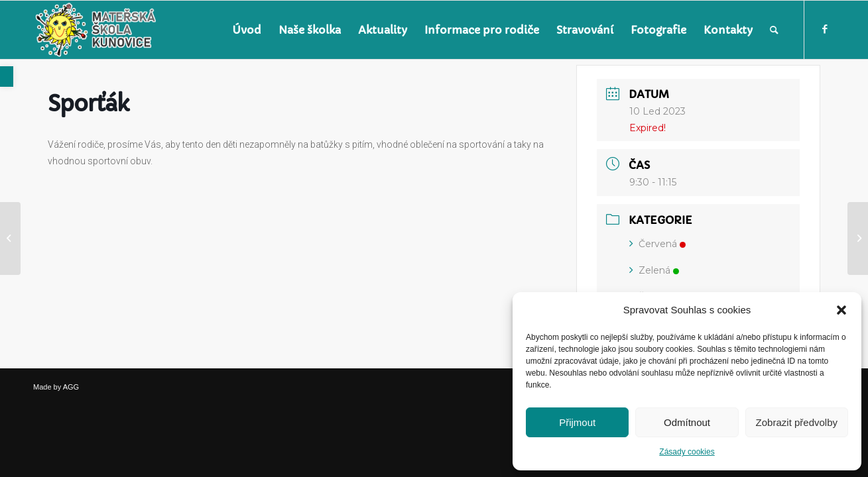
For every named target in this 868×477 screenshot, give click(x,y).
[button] (841, 310)
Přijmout (577, 422)
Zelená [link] (654, 270)
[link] (7, 77)
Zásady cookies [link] (687, 452)
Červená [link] (657, 244)
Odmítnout (687, 422)
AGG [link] (71, 387)
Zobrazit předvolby (797, 422)
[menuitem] (247, 30)
